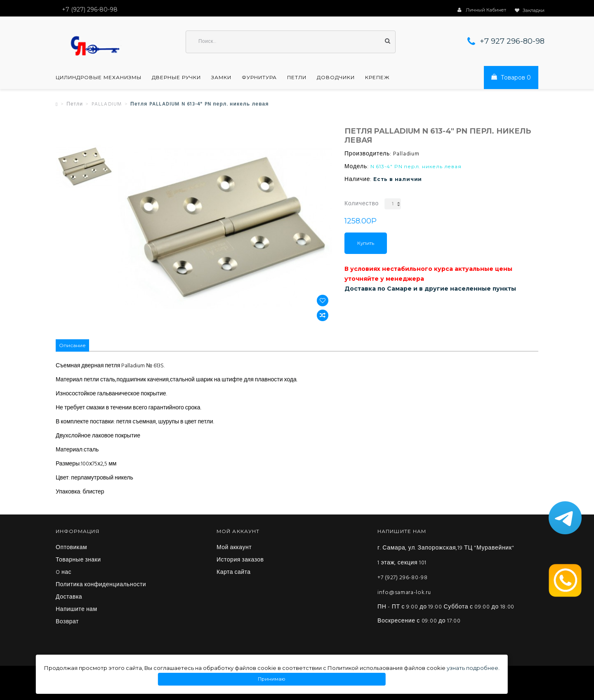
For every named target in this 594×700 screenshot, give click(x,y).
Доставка (69, 597)
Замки (221, 78)
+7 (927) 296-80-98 (403, 578)
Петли (297, 78)
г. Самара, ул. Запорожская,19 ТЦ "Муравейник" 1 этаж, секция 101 (446, 556)
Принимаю (272, 679)
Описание (72, 345)
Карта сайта (234, 573)
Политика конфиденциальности (101, 585)
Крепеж (377, 78)
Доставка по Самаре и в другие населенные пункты (430, 289)
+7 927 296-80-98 (512, 41)
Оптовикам (71, 548)
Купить (366, 243)
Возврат (67, 622)
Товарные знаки (78, 560)
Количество (362, 204)
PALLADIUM (107, 104)
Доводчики (336, 78)
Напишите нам (77, 610)
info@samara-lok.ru (404, 593)
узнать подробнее (473, 668)
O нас (64, 573)
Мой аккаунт (234, 548)
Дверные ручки (176, 78)
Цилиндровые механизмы (99, 78)
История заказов (240, 560)
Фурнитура (259, 78)
